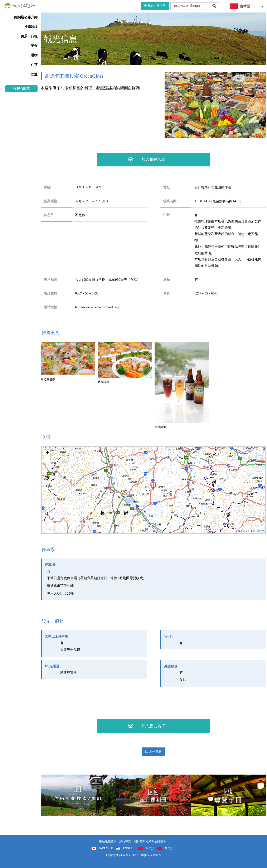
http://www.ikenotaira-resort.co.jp (98, 307)
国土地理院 (258, 531)
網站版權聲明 (108, 841)
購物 (34, 55)
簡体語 (150, 848)
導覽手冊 (228, 795)
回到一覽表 (153, 752)
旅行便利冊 (153, 795)
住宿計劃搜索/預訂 (78, 795)
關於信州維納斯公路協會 (150, 841)
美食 (34, 46)
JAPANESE (106, 848)
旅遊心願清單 (155, 6)
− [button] (47, 459)
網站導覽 (125, 841)
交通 (34, 74)
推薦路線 (31, 27)
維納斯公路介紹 (26, 17)
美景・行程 (29, 36)
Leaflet (247, 531)
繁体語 (169, 848)
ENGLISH (129, 848)
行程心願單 (21, 89)
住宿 (34, 65)
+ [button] (47, 453)
